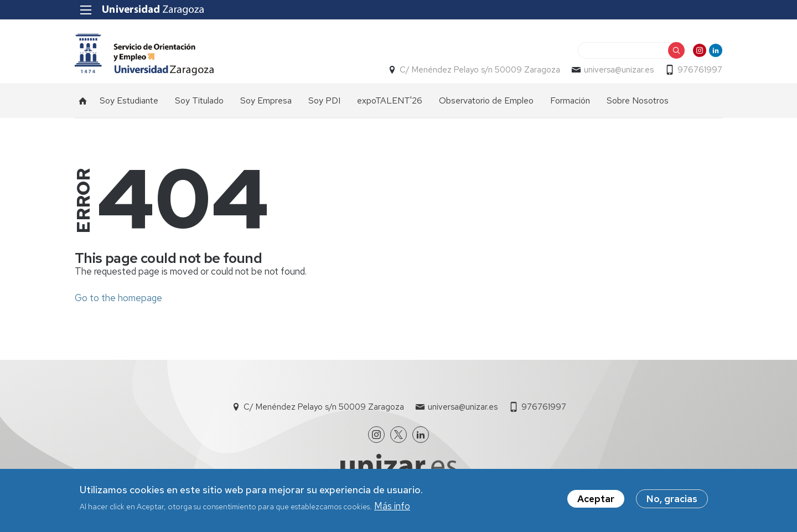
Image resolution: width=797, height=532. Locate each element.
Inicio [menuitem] (83, 101)
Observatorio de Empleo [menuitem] (486, 100)
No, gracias (672, 502)
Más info (392, 509)
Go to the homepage (118, 298)
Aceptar (596, 502)
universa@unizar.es (619, 70)
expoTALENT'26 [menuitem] (390, 100)
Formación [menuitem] (570, 100)
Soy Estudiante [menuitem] (129, 100)
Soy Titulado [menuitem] (199, 100)
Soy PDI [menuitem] (324, 100)
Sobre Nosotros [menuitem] (638, 100)
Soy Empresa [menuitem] (266, 100)
